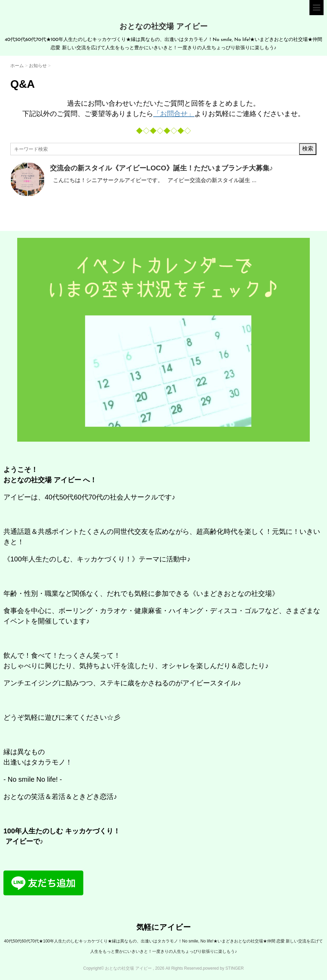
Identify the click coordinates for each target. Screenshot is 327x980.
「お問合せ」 (174, 114)
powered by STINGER (223, 968)
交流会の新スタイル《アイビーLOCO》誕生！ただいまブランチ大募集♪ (161, 168)
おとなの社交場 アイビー (163, 27)
